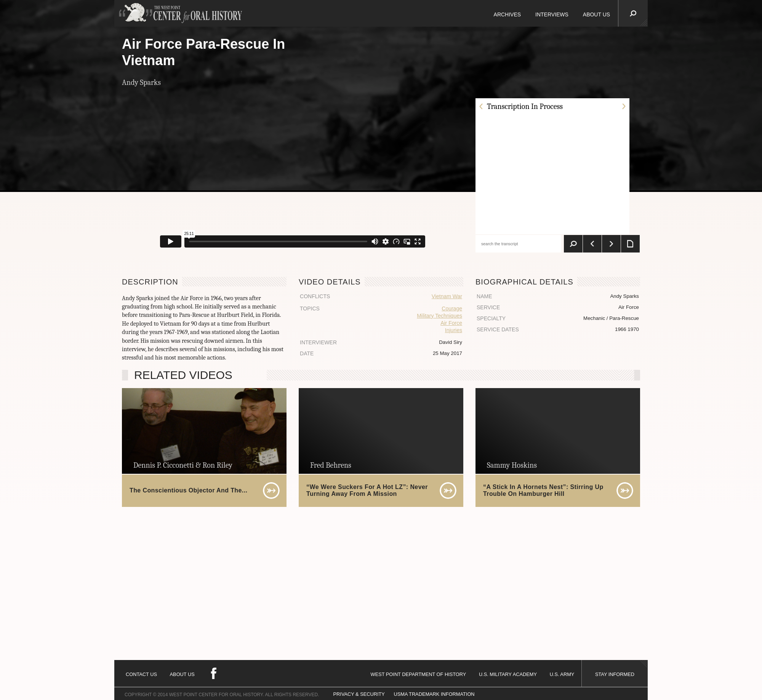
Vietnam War (447, 296)
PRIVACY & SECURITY (359, 694)
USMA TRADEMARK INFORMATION (434, 694)
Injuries (454, 330)
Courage (452, 308)
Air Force (451, 323)
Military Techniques (439, 316)
